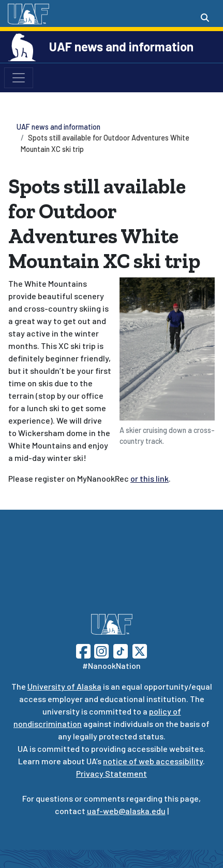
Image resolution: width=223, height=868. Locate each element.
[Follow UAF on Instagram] (100, 650)
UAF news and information (121, 46)
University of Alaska (64, 686)
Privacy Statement (111, 773)
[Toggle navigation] (19, 78)
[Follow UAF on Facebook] (83, 650)
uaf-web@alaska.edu (126, 811)
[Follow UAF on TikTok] (121, 650)
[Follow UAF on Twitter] (140, 650)
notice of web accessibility (153, 761)
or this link (150, 478)
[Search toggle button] (205, 18)
